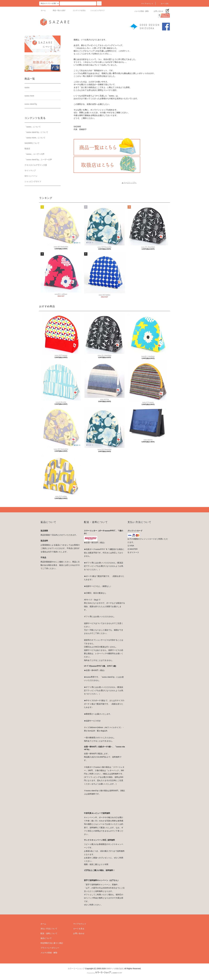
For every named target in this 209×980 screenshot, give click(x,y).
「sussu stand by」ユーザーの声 (38, 160)
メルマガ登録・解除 (140, 11)
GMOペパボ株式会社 (115, 969)
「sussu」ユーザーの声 (34, 154)
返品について (46, 938)
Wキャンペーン (31, 176)
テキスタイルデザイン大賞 (36, 165)
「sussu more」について (35, 138)
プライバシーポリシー (50, 948)
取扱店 (27, 149)
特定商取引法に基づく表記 (52, 943)
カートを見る (79, 929)
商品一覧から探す (58, 10)
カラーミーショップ (76, 969)
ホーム (43, 10)
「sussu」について (33, 127)
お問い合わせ (157, 11)
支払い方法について (49, 929)
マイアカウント (146, 4)
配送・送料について (49, 933)
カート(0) (163, 4)
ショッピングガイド (98, 10)
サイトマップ (30, 170)
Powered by (104, 973)
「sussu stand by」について (36, 132)
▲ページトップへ (129, 183)
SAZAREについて (32, 143)
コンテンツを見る (78, 10)
